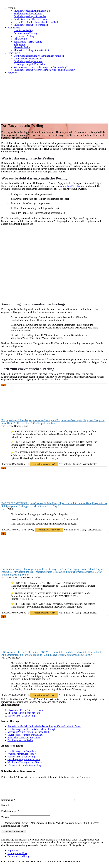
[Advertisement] (54, 98)
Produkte (12, 8)
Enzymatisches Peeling (25, 33)
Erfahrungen (14, 53)
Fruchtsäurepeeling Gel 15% (28, 14)
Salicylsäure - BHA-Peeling (21, 716)
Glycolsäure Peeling (24, 36)
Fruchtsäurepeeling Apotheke (22, 751)
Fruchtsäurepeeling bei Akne (28, 61)
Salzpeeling (20, 44)
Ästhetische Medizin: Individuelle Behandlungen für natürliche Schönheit (44, 726)
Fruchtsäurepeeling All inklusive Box (32, 11)
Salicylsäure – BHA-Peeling (28, 42)
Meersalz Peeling (22, 47)
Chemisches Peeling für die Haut (24, 713)
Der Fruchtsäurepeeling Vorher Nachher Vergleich (39, 56)
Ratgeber (12, 73)
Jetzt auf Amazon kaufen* (44, 464)
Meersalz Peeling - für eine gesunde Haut (28, 732)
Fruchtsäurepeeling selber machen (31, 25)
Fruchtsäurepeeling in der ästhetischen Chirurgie (32, 729)
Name (5, 809)
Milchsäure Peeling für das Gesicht (31, 50)
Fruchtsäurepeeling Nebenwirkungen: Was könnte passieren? (44, 70)
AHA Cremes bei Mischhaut (28, 59)
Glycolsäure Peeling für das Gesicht (25, 710)
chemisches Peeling (24, 30)
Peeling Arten (14, 28)
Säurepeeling (20, 39)
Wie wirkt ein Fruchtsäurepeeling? (25, 765)
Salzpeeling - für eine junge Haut (24, 738)
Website (5, 821)
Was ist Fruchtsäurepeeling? (22, 754)
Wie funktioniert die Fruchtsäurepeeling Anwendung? (41, 67)
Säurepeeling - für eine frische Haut (25, 735)
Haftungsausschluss (17, 857)
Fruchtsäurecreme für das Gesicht (31, 19)
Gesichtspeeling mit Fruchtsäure (30, 64)
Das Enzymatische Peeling (21, 740)
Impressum (13, 854)
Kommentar (8, 804)
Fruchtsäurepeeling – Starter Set (30, 16)
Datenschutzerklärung (18, 860)
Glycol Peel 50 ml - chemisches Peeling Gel (36, 22)
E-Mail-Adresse (10, 815)
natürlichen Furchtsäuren (72, 186)
